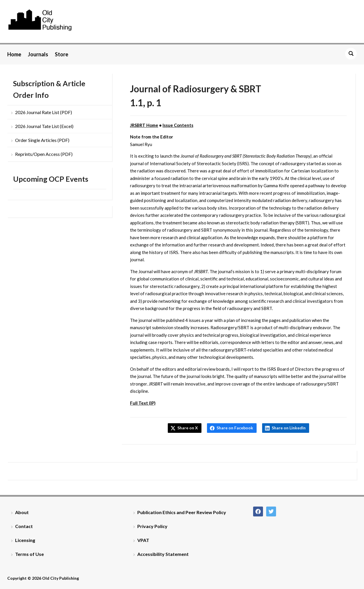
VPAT (143, 540)
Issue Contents (178, 125)
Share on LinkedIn (289, 428)
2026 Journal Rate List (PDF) (44, 112)
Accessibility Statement (163, 554)
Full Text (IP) (143, 403)
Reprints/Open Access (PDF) (44, 154)
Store (62, 54)
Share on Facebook (235, 428)
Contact (24, 526)
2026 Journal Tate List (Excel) (44, 126)
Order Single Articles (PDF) (42, 140)
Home (14, 54)
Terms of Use (29, 554)
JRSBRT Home (144, 125)
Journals (38, 54)
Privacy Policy (152, 526)
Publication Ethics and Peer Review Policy (182, 512)
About (22, 512)
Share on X (188, 428)
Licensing (25, 540)
